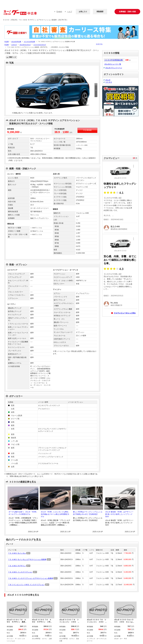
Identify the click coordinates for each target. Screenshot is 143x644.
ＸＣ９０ (109, 82)
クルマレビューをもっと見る (125, 313)
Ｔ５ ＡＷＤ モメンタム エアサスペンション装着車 (27, 559)
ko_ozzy (114, 303)
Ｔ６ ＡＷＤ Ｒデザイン (17, 566)
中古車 (7, 42)
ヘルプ (70, 12)
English (59, 12)
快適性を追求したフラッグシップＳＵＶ (120, 185)
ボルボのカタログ (25, 45)
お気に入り (83, 12)
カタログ (14, 45)
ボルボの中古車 (16, 42)
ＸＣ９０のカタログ (40, 45)
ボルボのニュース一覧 (113, 64)
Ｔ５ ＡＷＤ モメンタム (17, 553)
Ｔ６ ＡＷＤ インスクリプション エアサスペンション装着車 (31, 578)
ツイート (99, 44)
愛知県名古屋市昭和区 (119, 229)
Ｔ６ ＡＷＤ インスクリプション (20, 572)
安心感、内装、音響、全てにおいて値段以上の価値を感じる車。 (120, 260)
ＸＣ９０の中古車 (29, 42)
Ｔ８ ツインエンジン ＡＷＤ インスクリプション (26, 585)
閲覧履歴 (100, 12)
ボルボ (108, 80)
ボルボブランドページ (114, 68)
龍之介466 (115, 226)
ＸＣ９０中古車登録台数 (114, 60)
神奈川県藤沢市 (116, 305)
